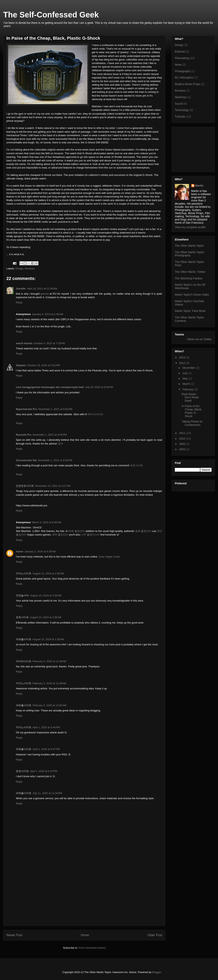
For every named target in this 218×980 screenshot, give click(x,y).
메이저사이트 (96, 414)
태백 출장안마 (77, 531)
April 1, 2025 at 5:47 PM (46, 749)
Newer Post (14, 935)
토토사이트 (137, 465)
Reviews (30, 269)
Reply (19, 302)
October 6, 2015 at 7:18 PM (49, 343)
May (185, 378)
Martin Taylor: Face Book (190, 311)
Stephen (21, 365)
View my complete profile (190, 227)
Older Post (155, 935)
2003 (183, 449)
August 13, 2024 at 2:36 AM (48, 573)
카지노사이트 (24, 573)
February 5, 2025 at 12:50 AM (49, 705)
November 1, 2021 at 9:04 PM (55, 460)
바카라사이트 (24, 661)
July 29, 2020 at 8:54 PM (99, 387)
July (185, 373)
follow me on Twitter (199, 339)
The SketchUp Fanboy (189, 278)
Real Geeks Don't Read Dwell (190, 398)
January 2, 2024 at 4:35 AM (40, 551)
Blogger (157, 972)
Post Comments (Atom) (92, 948)
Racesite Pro (24, 435)
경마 (60, 444)
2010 (183, 439)
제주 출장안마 (60, 535)
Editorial (180, 52)
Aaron (20, 551)
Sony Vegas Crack (109, 557)
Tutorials (180, 117)
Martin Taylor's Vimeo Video (192, 295)
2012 (183, 363)
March (187, 384)
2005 (183, 444)
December (189, 368)
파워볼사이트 (24, 639)
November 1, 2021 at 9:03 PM (55, 409)
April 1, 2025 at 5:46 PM (46, 727)
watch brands (24, 343)
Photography (183, 71)
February (188, 389)
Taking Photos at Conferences (192, 423)
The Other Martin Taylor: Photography (190, 254)
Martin (199, 186)
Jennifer (21, 289)
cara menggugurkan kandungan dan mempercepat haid (50, 387)
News (178, 65)
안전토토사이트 (25, 486)
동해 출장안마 (143, 531)
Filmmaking (182, 58)
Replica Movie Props (187, 84)
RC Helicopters (184, 78)
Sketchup (181, 97)
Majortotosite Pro (26, 409)
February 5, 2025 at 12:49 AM (49, 661)
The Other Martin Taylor (189, 246)
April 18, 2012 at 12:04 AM (42, 289)
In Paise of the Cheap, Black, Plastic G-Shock (192, 411)
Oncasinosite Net (26, 460)
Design (19, 269)
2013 (183, 357)
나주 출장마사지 (90, 535)
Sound (179, 104)
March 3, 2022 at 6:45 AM (46, 522)
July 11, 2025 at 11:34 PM (47, 793)
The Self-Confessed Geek (51, 15)
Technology (182, 110)
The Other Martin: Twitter (190, 272)
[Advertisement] (84, 895)
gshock (45, 294)
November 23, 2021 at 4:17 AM (53, 486)
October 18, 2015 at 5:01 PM (44, 365)
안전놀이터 (22, 595)
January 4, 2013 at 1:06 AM (47, 314)
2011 (183, 433)
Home (85, 935)
